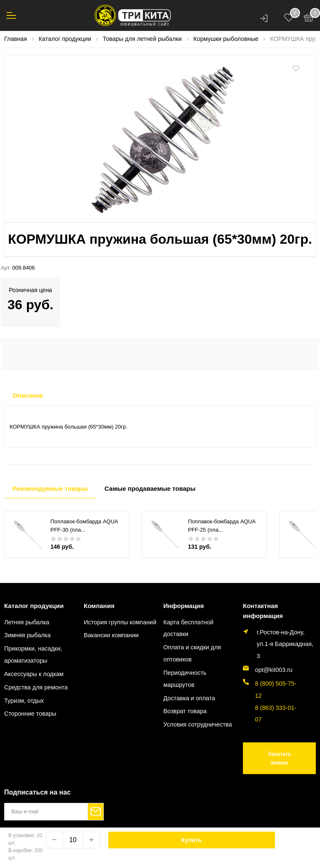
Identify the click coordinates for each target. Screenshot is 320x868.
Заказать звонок (280, 758)
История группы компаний (120, 622)
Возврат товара (185, 711)
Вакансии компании (111, 635)
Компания (99, 606)
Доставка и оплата (189, 698)
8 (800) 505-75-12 (276, 690)
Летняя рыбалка (27, 622)
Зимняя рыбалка (27, 635)
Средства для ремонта (36, 687)
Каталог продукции (34, 606)
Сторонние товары (30, 714)
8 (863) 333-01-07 (276, 714)
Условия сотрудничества (198, 724)
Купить (191, 840)
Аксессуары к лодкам (34, 674)
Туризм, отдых (24, 701)
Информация (184, 606)
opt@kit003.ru (274, 670)
